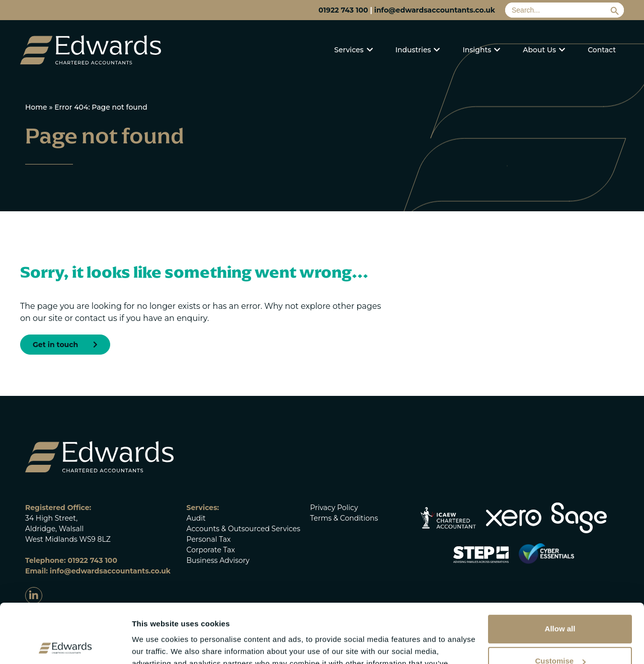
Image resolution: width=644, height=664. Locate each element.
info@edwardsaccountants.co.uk (435, 10)
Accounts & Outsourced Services (244, 529)
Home (36, 107)
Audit (196, 518)
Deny (560, 634)
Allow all (560, 570)
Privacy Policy (334, 508)
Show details (155, 644)
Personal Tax (209, 539)
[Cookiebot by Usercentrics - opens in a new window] (65, 644)
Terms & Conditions (344, 518)
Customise (560, 602)
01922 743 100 (343, 10)
